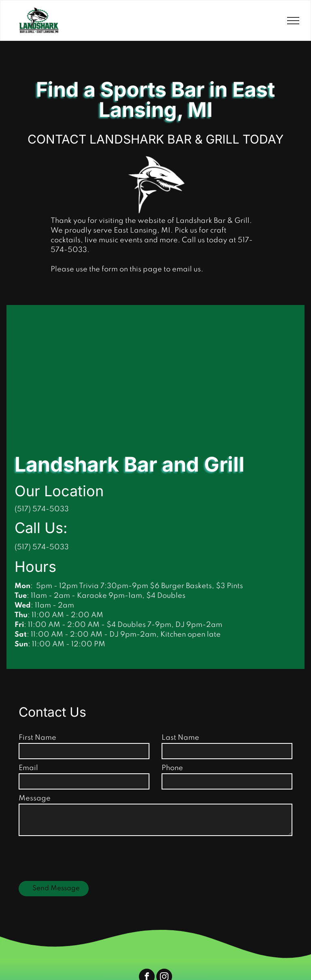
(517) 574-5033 (42, 547)
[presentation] (80, 857)
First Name (37, 738)
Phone (172, 768)
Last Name (180, 738)
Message (35, 798)
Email (28, 768)
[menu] (293, 21)
